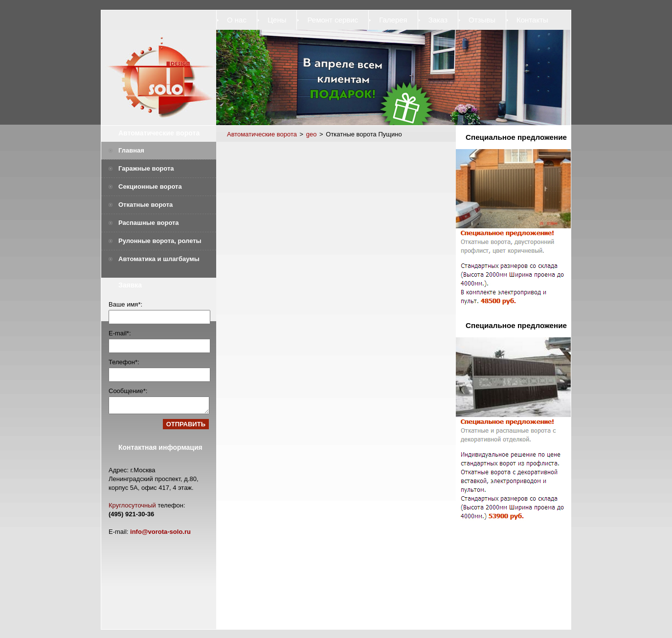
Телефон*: (124, 362)
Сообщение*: (128, 391)
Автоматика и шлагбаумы (159, 259)
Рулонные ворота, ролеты (160, 241)
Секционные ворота (150, 187)
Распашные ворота (149, 223)
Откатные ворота (146, 205)
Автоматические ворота (159, 133)
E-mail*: (120, 333)
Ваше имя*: (125, 304)
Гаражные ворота (146, 168)
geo (312, 134)
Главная (131, 150)
